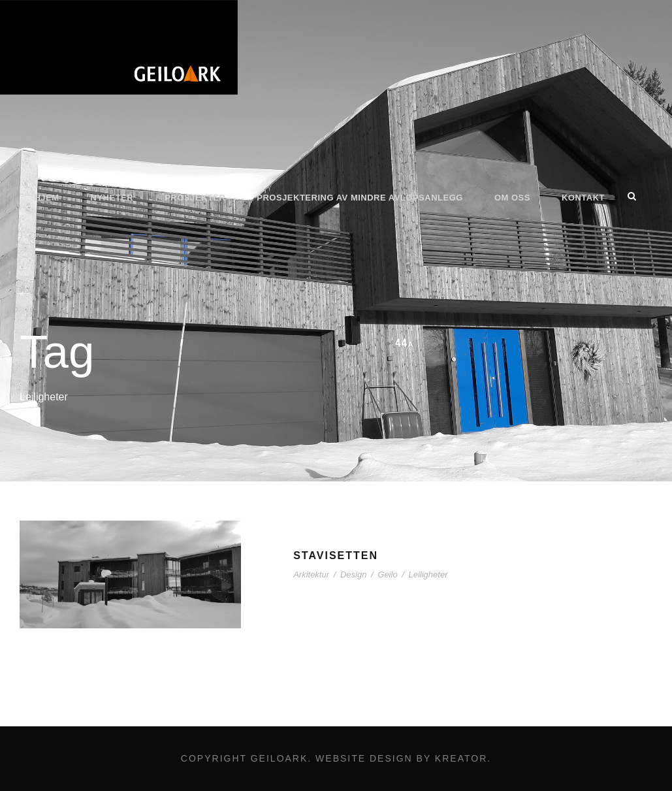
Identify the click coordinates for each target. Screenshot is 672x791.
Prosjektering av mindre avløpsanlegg (360, 198)
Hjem (46, 198)
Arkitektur (311, 574)
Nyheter (112, 198)
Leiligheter (428, 574)
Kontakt (583, 198)
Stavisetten (336, 556)
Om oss (512, 198)
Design (353, 574)
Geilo (387, 574)
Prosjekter (195, 198)
